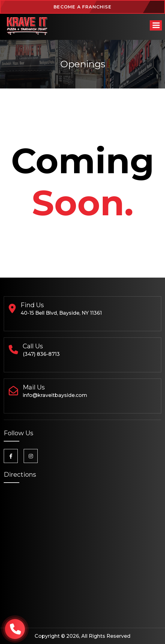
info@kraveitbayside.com (55, 395)
